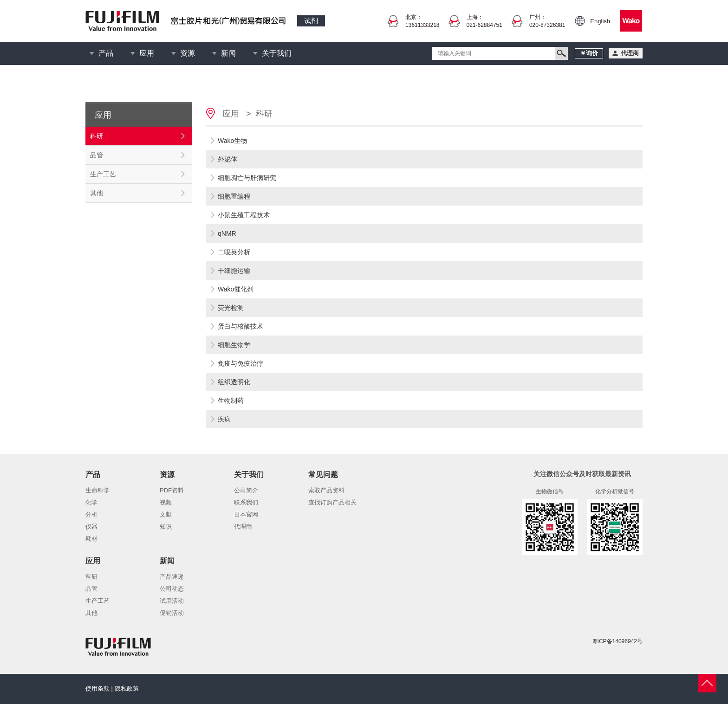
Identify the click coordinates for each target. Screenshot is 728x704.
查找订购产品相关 (332, 502)
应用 (147, 53)
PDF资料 (172, 490)
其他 (97, 193)
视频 (166, 502)
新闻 (228, 53)
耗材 (91, 539)
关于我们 (277, 53)
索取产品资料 (326, 490)
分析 (91, 514)
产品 (106, 53)
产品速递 (172, 577)
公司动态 (172, 589)
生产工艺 (103, 174)
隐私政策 (127, 688)
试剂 (311, 21)
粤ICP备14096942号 (617, 641)
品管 (97, 155)
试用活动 (172, 601)
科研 (97, 136)
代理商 (243, 526)
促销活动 (172, 613)
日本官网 (246, 514)
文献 (166, 514)
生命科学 (97, 490)
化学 (91, 502)
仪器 (91, 526)
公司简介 (246, 490)
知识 (166, 526)
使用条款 (97, 688)
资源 (188, 53)
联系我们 (246, 502)
